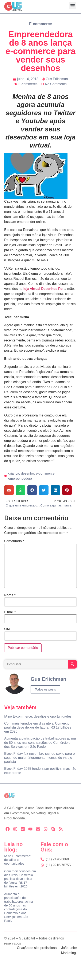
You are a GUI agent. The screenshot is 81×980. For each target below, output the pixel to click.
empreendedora (20, 478)
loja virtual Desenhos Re (43, 289)
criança (14, 473)
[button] (72, 6)
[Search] (72, 664)
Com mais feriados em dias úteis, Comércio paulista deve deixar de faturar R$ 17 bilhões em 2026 (38, 727)
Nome (10, 595)
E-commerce (40, 24)
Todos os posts (45, 689)
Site (7, 629)
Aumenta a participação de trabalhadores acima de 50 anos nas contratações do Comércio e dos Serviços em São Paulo (40, 742)
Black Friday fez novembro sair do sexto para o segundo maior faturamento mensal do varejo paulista (39, 758)
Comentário (14, 541)
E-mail (10, 612)
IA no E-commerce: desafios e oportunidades (38, 716)
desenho (27, 473)
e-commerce (45, 473)
